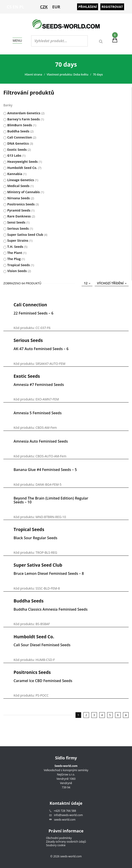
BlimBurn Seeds (20, 125)
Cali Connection (20, 137)
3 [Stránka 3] (94, 715)
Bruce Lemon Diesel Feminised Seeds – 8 (49, 573)
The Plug (14, 259)
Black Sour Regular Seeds (35, 538)
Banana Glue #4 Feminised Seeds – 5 (45, 470)
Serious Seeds (18, 228)
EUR (56, 7)
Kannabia (15, 174)
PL (22, 7)
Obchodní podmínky (59, 838)
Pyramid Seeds (19, 210)
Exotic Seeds (17, 150)
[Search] (101, 41)
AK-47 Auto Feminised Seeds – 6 (41, 349)
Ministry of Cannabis (24, 192)
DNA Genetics (18, 143)
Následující (126, 715)
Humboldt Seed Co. (22, 168)
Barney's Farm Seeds (24, 119)
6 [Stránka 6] (118, 715)
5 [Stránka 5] (110, 715)
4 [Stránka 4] (102, 715)
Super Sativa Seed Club (25, 235)
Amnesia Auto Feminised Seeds (41, 441)
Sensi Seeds (16, 222)
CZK (44, 7)
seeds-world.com (65, 820)
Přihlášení (88, 7)
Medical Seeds (18, 186)
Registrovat (112, 7)
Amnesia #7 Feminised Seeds (39, 385)
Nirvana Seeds (19, 198)
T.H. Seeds (15, 247)
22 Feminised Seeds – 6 (33, 313)
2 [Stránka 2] (86, 715)
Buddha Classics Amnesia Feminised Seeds (51, 609)
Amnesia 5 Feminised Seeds (38, 413)
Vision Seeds (17, 271)
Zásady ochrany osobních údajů (66, 842)
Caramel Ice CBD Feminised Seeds (43, 681)
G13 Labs (14, 155)
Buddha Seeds (18, 131)
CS (9, 7)
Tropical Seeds (19, 265)
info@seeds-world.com (68, 815)
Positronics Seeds (21, 204)
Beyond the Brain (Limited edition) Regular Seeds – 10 (51, 500)
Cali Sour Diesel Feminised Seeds (42, 645)
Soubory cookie (56, 845)
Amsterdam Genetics (24, 113)
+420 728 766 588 (65, 811)
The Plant (15, 253)
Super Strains (18, 240)
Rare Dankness (19, 216)
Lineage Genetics (21, 180)
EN (15, 7)
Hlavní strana (33, 74)
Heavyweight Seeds (22, 162)
